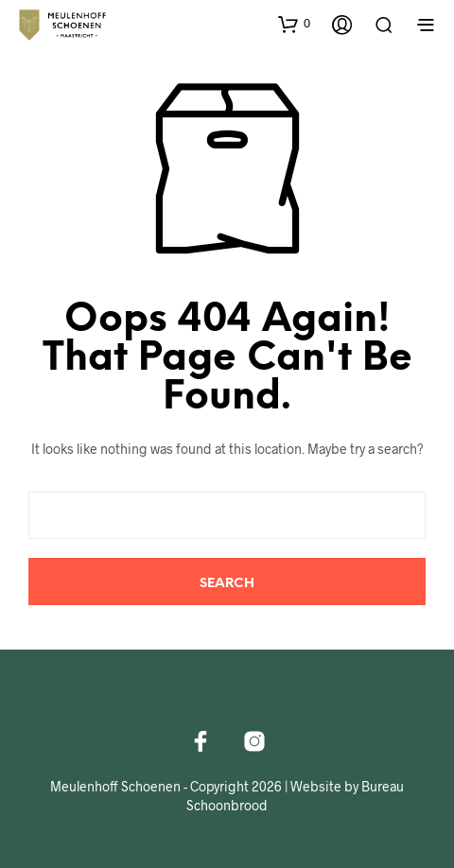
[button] (294, 24)
